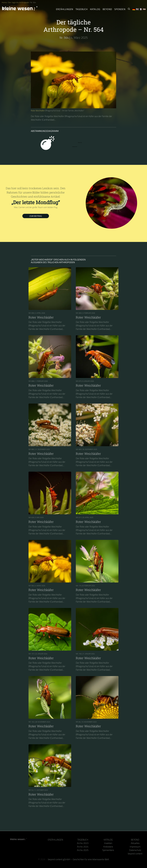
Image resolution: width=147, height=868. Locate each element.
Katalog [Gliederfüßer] (95, 9)
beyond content (135, 854)
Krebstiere (108, 847)
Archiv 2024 (83, 847)
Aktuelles (135, 843)
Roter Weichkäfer (38, 111)
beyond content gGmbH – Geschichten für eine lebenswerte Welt (78, 859)
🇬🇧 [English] (137, 9)
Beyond (135, 840)
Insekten (108, 843)
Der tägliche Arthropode (19, 2)
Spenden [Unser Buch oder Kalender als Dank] (120, 9)
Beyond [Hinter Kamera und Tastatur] (107, 9)
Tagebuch (83, 840)
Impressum (135, 847)
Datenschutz (135, 850)
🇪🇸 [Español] (144, 9)
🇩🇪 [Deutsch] (134, 9)
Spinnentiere (108, 850)
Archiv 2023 (83, 843)
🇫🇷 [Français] (141, 9)
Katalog (108, 840)
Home (4, 2)
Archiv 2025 (83, 850)
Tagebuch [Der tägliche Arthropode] (82, 9)
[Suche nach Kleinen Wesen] (129, 9)
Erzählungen (65, 9)
